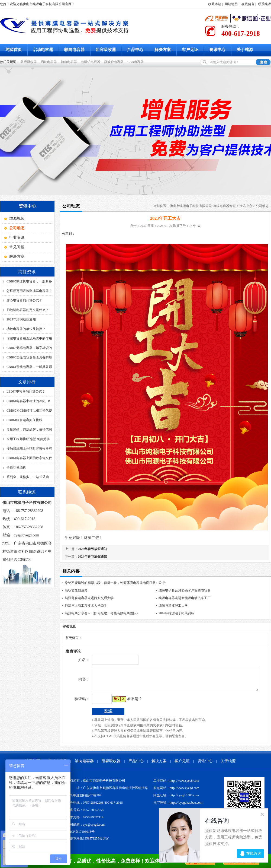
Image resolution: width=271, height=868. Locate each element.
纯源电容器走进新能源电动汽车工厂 (185, 598)
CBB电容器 (136, 62)
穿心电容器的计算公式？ (24, 300)
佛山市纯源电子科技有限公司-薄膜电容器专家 (203, 206)
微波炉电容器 (115, 62)
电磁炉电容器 (91, 62)
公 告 (162, 583)
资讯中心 (217, 50)
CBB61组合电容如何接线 (24, 420)
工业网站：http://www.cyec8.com (176, 785)
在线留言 (248, 4)
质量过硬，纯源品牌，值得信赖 (29, 430)
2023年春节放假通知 (92, 549)
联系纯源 (264, 4)
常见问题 (17, 247)
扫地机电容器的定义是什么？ (28, 310)
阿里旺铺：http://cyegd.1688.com (176, 799)
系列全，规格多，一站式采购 (28, 477)
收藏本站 (215, 4)
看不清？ (123, 703)
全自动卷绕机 (16, 468)
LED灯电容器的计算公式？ (26, 392)
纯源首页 (14, 50)
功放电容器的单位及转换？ (26, 329)
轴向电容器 (74, 50)
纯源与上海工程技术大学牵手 (86, 606)
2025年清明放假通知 (21, 319)
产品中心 (135, 50)
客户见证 (190, 50)
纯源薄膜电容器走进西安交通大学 (89, 598)
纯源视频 (17, 219)
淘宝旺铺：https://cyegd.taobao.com (178, 807)
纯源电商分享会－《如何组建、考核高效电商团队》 (102, 613)
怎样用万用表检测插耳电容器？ (29, 291)
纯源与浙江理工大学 (173, 606)
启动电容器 (43, 50)
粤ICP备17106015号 (81, 836)
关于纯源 (245, 50)
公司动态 (262, 206)
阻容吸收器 (106, 50)
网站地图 (231, 4)
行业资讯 (17, 238)
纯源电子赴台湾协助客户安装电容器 (185, 590)
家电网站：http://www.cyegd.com (176, 792)
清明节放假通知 (76, 590)
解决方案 (163, 50)
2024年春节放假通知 (92, 557)
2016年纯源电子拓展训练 (176, 613)
